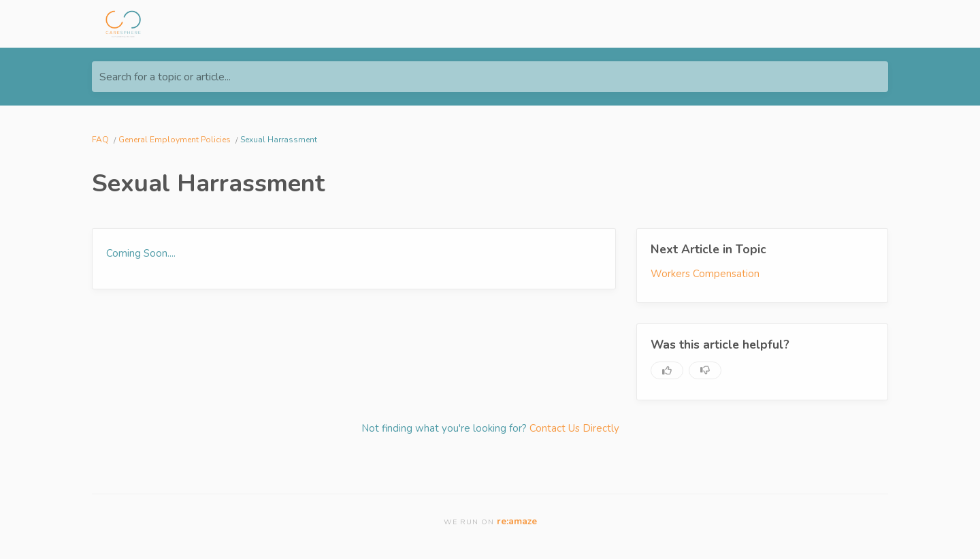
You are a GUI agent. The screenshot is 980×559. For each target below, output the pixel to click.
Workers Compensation (705, 274)
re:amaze (517, 521)
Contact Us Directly (574, 428)
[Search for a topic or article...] (490, 77)
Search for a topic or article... (165, 77)
